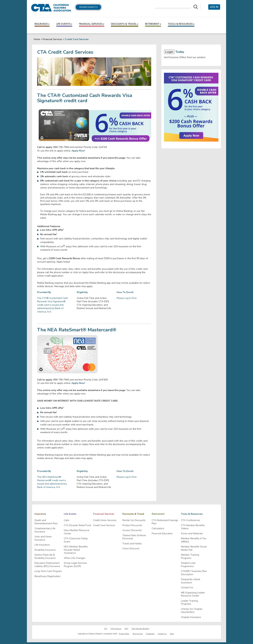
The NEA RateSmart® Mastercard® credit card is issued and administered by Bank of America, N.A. (52, 482)
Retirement (153, 24)
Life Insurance (42, 545)
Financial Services (92, 24)
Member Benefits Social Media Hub (194, 548)
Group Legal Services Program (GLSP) (75, 565)
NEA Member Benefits (140, 629)
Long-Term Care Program (48, 571)
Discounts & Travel (125, 24)
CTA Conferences (191, 520)
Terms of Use (138, 634)
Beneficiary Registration (48, 576)
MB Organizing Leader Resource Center (193, 594)
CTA (106, 629)
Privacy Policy (124, 634)
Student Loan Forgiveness (188, 565)
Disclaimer (150, 634)
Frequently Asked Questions (191, 581)
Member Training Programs (190, 557)
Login (169, 52)
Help (172, 634)
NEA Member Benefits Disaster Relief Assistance (76, 550)
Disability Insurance (45, 550)
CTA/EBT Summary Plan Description (194, 573)
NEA (126, 629)
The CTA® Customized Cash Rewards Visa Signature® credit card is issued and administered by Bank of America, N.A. (53, 305)
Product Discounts (132, 525)
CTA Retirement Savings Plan (165, 522)
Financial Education (162, 534)
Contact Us (187, 588)
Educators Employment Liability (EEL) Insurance (47, 565)
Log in (214, 7)
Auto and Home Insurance (43, 538)
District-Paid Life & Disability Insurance (45, 557)
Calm (67, 520)
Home (37, 39)
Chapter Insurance (191, 617)
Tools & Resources (181, 24)
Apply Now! (78, 383)
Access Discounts (132, 530)
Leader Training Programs (189, 603)
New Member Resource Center (77, 532)
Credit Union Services (105, 520)
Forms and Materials (192, 534)
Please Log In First (126, 298)
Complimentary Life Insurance (45, 530)
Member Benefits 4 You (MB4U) (194, 540)
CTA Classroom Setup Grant (76, 540)
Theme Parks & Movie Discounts (134, 537)
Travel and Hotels (132, 544)
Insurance (42, 24)
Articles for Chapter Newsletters (192, 611)
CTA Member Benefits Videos (193, 527)
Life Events (64, 24)
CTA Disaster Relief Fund (77, 525)
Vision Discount (131, 549)
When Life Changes (75, 558)
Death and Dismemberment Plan (46, 522)
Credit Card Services (104, 525)
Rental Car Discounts (134, 520)
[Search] (196, 7)
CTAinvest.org (116, 629)
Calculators (158, 528)
